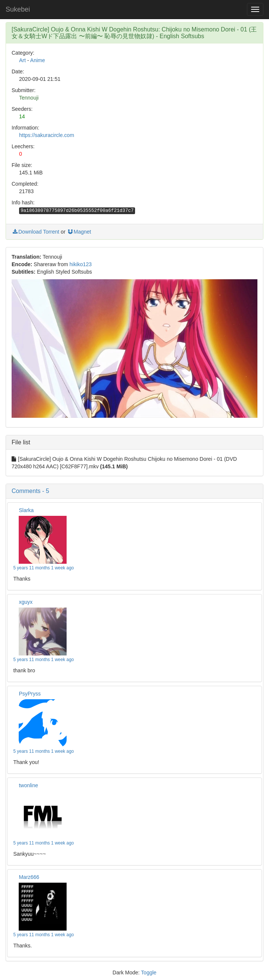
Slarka (26, 510)
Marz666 (29, 877)
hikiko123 (81, 264)
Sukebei (18, 9)
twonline (28, 785)
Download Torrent (35, 232)
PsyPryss (30, 694)
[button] (134, 491)
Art (22, 60)
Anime (38, 60)
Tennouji (29, 98)
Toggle (149, 973)
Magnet (79, 232)
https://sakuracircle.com (47, 135)
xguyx (26, 602)
